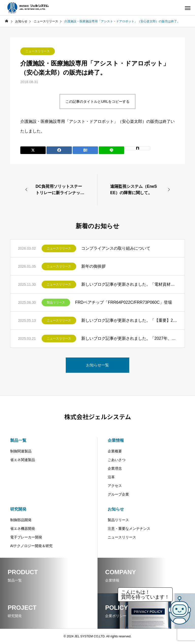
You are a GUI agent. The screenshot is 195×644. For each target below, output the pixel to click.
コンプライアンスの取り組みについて (116, 248)
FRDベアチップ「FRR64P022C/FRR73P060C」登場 (124, 302)
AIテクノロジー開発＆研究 (31, 546)
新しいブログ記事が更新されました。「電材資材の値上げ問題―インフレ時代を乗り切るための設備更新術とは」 (129, 284)
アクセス (115, 486)
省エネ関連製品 (23, 460)
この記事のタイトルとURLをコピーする (97, 101)
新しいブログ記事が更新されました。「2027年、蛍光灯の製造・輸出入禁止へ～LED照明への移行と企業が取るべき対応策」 (129, 338)
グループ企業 (118, 494)
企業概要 (115, 451)
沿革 (111, 477)
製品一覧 (18, 440)
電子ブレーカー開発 (26, 537)
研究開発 (18, 509)
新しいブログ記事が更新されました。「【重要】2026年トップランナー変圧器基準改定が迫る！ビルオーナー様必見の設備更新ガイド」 (129, 320)
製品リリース (56, 302)
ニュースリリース (38, 51)
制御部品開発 (21, 520)
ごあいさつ (117, 460)
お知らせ (116, 509)
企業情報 (116, 440)
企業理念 (115, 468)
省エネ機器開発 (23, 529)
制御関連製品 (21, 451)
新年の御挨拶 (93, 266)
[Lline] (111, 150)
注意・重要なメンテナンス (129, 529)
